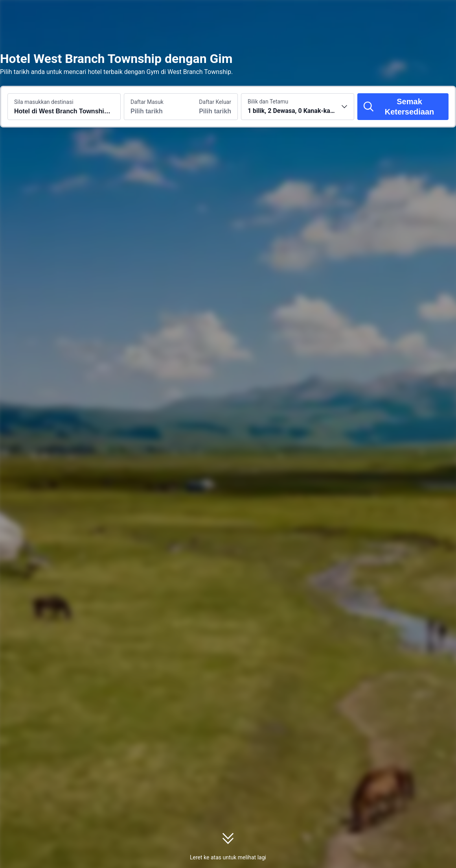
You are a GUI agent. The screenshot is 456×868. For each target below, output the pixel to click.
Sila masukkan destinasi (44, 102)
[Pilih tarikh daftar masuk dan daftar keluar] (153, 107)
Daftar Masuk (147, 102)
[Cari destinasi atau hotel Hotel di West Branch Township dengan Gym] (64, 107)
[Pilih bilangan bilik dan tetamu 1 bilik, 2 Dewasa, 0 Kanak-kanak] (298, 107)
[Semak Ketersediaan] (403, 107)
